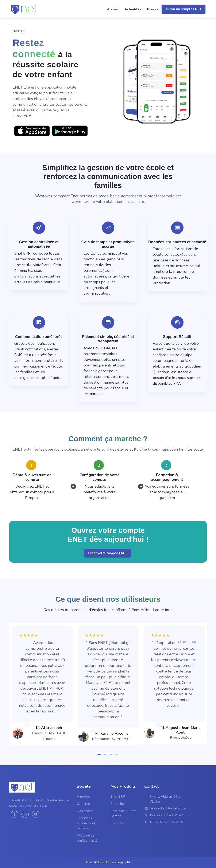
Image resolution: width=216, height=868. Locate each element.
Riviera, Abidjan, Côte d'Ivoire (165, 799)
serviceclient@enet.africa (167, 808)
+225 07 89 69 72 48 (166, 822)
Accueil (113, 9)
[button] (99, 752)
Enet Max (118, 823)
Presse (153, 9)
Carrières (83, 804)
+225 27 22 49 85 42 (166, 815)
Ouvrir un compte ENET (184, 9)
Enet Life (117, 804)
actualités (133, 9)
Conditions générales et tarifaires (86, 823)
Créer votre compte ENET (108, 556)
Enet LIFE (18, 31)
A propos (84, 797)
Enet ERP (118, 797)
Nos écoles (85, 811)
